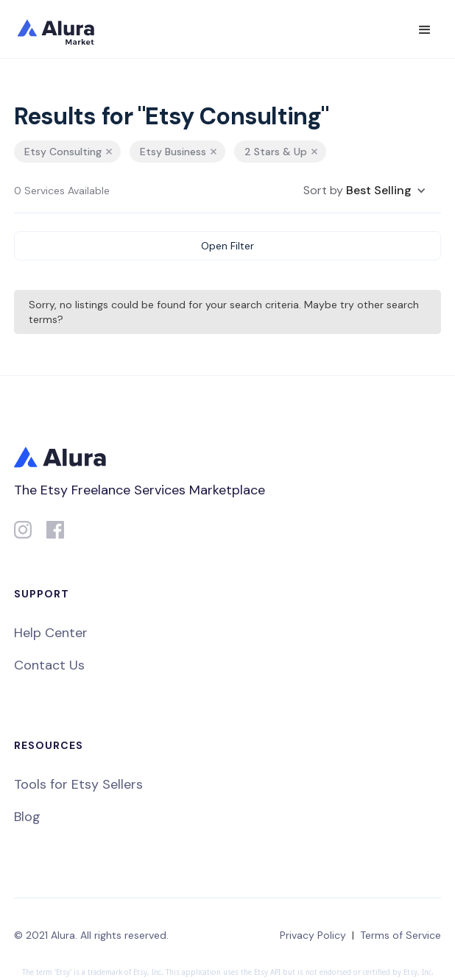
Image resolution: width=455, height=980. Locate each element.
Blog (27, 817)
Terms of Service (401, 935)
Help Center (51, 633)
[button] (425, 30)
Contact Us (49, 665)
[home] (66, 29)
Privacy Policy (313, 935)
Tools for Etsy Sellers (78, 784)
